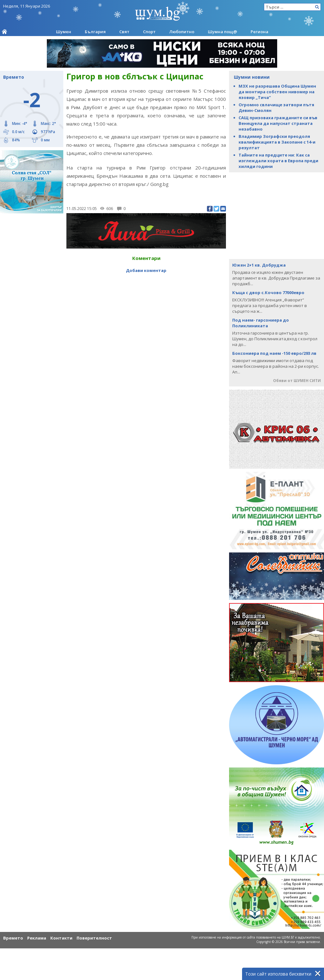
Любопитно (182, 32)
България (95, 32)
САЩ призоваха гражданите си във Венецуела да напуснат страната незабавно (278, 123)
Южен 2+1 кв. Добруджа (259, 265)
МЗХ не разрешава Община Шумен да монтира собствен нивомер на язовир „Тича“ (277, 92)
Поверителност (94, 938)
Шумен (64, 32)
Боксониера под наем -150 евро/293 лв (274, 353)
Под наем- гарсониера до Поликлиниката (261, 323)
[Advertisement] (277, 215)
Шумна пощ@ (222, 32)
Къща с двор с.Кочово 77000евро (268, 293)
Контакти (61, 938)
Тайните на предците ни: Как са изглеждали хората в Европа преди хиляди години (278, 161)
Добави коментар (146, 270)
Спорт (149, 32)
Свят (124, 32)
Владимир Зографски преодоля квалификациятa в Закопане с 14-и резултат (277, 142)
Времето (13, 938)
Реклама (37, 938)
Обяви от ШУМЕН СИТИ (297, 381)
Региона (259, 32)
